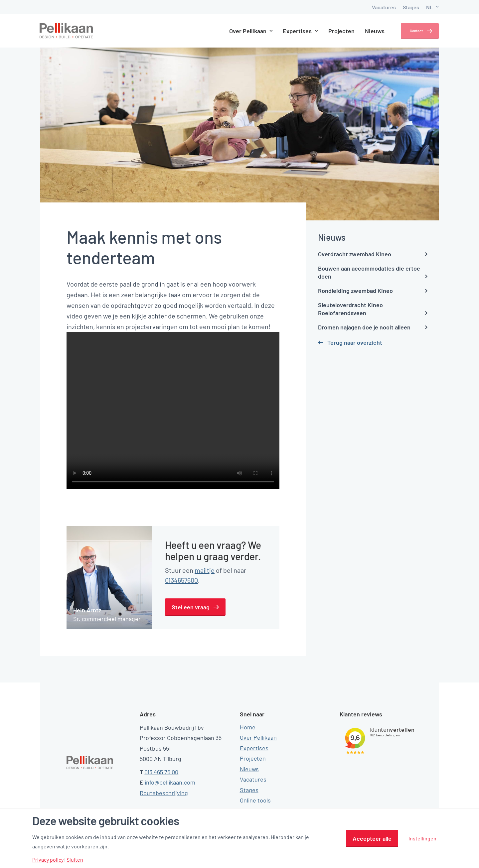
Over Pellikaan (245, 31)
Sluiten (75, 860)
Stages (411, 7)
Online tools (255, 800)
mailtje (205, 570)
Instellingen (422, 838)
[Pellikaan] (67, 31)
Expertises (294, 31)
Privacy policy (48, 860)
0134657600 (181, 580)
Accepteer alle (372, 838)
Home (248, 727)
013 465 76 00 (161, 772)
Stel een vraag (191, 607)
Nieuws (369, 31)
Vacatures (384, 7)
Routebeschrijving (164, 793)
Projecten (335, 31)
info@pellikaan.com (170, 782)
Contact (412, 31)
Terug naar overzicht (355, 342)
